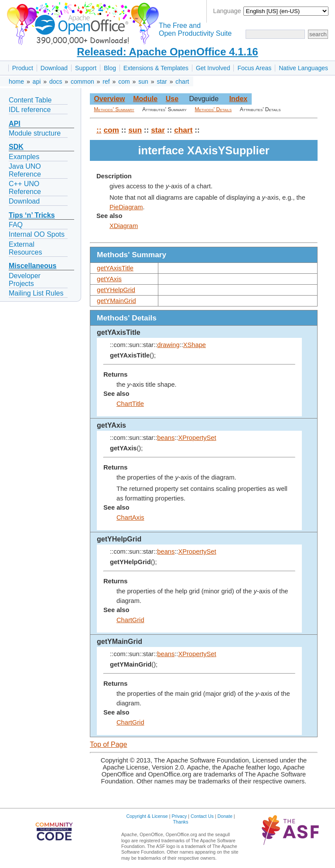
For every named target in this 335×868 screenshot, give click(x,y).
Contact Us (202, 816)
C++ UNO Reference (25, 188)
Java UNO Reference (25, 170)
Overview (109, 99)
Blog (110, 68)
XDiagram (124, 226)
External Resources (25, 248)
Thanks (181, 822)
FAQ (16, 225)
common (82, 82)
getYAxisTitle (115, 268)
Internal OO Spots (37, 234)
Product (23, 68)
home (16, 82)
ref (106, 82)
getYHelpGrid (116, 290)
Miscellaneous (32, 266)
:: (99, 130)
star (162, 82)
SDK (16, 147)
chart (182, 82)
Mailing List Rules (36, 293)
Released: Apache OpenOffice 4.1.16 (167, 52)
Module (145, 99)
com (124, 82)
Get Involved (213, 68)
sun (143, 82)
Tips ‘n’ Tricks (32, 215)
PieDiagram (126, 207)
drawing (168, 345)
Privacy (179, 816)
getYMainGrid (116, 301)
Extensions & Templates (156, 68)
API (15, 124)
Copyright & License (147, 816)
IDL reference (30, 110)
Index (238, 99)
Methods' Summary (114, 109)
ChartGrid (130, 620)
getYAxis (109, 279)
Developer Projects (25, 280)
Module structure (35, 133)
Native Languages (303, 68)
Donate (225, 816)
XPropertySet (197, 438)
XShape (195, 345)
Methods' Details (214, 109)
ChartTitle (130, 404)
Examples (24, 157)
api (37, 82)
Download (54, 68)
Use (172, 99)
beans (166, 438)
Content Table (30, 100)
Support (86, 68)
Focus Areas (254, 68)
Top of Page (108, 744)
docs (56, 82)
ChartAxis (130, 517)
